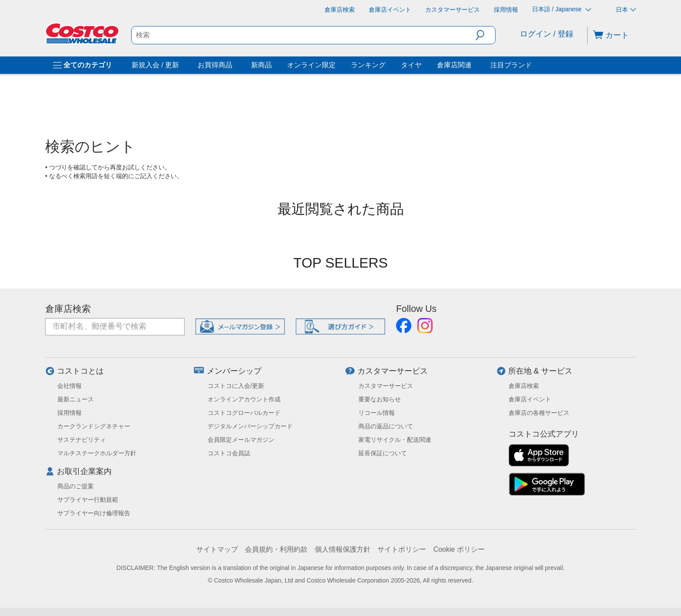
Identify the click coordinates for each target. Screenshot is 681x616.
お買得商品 (215, 65)
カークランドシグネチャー (94, 426)
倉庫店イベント (530, 399)
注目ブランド (511, 65)
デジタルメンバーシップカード (250, 426)
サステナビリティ (82, 440)
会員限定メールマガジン (241, 440)
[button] (485, 35)
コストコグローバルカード (244, 413)
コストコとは (80, 371)
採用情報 (69, 413)
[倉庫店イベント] (390, 10)
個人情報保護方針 (343, 549)
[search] (304, 35)
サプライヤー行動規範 (88, 500)
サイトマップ (217, 549)
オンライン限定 (311, 65)
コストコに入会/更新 (236, 386)
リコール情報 (377, 413)
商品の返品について (386, 426)
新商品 (261, 65)
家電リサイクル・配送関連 (395, 440)
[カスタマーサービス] (453, 10)
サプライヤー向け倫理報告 (94, 513)
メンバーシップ (234, 371)
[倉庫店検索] (340, 10)
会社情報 (69, 386)
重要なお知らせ (380, 399)
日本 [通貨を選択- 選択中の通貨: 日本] (626, 10)
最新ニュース (76, 399)
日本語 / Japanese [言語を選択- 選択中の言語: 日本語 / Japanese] (562, 9)
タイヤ (411, 65)
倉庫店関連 (454, 65)
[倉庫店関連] (473, 65)
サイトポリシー (402, 549)
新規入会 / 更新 (155, 65)
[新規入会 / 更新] (181, 65)
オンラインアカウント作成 (244, 399)
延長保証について (383, 453)
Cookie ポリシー (459, 549)
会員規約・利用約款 (276, 549)
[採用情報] (506, 10)
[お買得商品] (234, 65)
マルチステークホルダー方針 (97, 453)
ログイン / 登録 (547, 34)
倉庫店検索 (68, 309)
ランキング (368, 65)
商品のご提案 (76, 486)
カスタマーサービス (393, 371)
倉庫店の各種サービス (539, 413)
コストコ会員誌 (229, 453)
